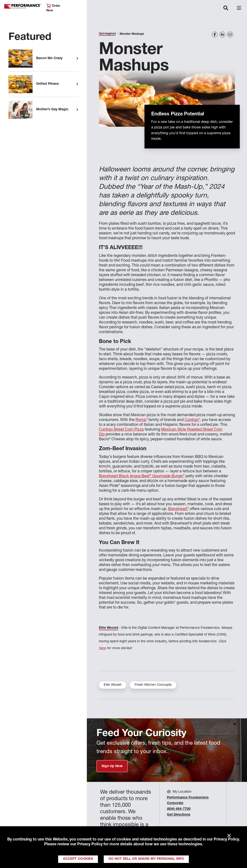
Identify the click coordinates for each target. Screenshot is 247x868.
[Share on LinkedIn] (222, 35)
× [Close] (229, 836)
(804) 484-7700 (179, 809)
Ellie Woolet (109, 628)
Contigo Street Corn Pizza (121, 430)
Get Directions (179, 815)
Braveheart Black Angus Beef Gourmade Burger (142, 476)
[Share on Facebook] (215, 35)
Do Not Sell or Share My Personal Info (146, 859)
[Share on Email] (230, 35)
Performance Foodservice (23, 6)
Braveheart (178, 509)
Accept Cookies (78, 859)
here (102, 648)
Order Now (53, 8)
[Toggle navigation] (226, 8)
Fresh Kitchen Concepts (153, 685)
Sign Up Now (112, 766)
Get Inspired (107, 34)
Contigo (192, 420)
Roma (141, 420)
